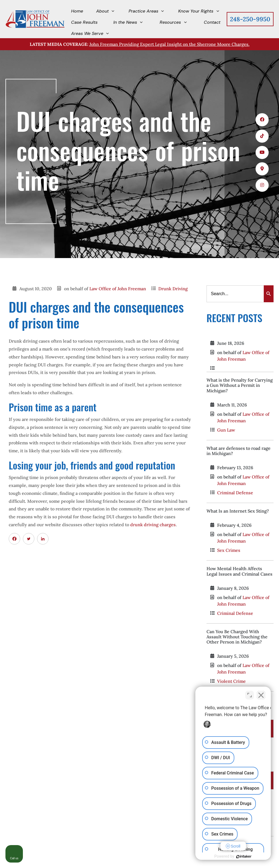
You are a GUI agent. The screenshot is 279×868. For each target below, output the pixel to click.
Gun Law (226, 430)
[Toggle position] (250, 694)
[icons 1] (262, 120)
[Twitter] (29, 539)
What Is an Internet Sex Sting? (238, 511)
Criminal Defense (235, 493)
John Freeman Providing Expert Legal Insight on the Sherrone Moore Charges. (169, 44)
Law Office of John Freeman (118, 289)
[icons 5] (262, 185)
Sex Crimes (229, 550)
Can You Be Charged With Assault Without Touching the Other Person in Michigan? (237, 637)
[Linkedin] (43, 539)
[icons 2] (262, 136)
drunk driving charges (153, 525)
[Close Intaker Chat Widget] (261, 694)
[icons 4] (262, 169)
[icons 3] (262, 152)
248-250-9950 (250, 19)
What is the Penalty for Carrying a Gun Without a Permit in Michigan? (240, 385)
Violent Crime (231, 681)
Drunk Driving (173, 289)
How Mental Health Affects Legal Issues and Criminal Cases (239, 571)
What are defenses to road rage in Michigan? (239, 451)
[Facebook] (14, 539)
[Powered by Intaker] (232, 857)
